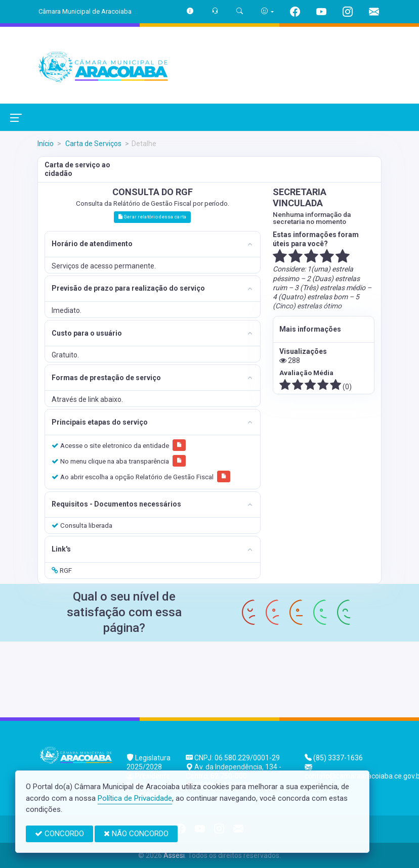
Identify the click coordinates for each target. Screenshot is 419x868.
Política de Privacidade (135, 798)
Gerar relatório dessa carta (152, 217)
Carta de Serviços (93, 144)
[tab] (153, 244)
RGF (62, 570)
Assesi (174, 855)
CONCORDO (59, 834)
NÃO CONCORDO (136, 834)
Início (46, 144)
